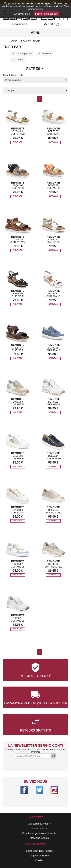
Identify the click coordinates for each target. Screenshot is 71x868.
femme (18, 60)
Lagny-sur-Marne (39, 856)
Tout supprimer (22, 54)
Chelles (39, 860)
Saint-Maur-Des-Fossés (39, 851)
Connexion (19, 24)
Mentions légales (39, 838)
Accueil (14, 41)
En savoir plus (22, 14)
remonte (26, 41)
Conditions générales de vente (39, 833)
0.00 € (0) (52, 24)
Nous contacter (39, 828)
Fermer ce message (46, 14)
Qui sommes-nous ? (39, 824)
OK (53, 756)
